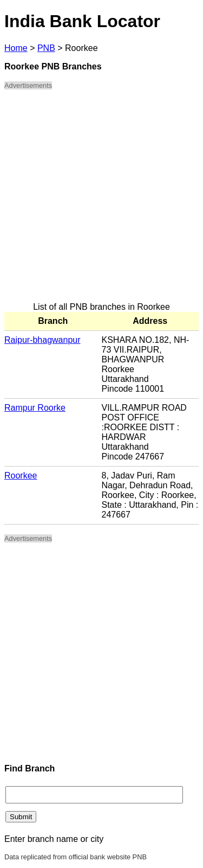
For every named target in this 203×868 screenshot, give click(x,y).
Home (16, 48)
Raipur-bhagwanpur (42, 340)
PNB (46, 48)
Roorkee (21, 476)
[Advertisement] (101, 200)
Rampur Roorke (35, 408)
